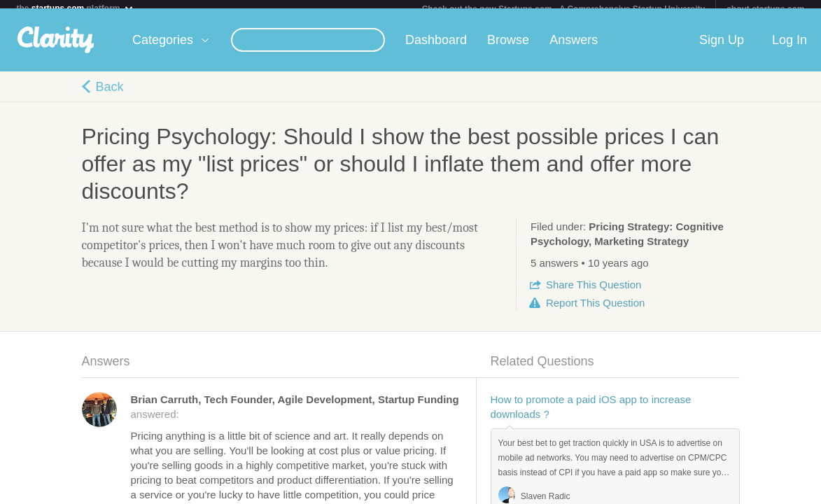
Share (594, 293)
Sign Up (722, 48)
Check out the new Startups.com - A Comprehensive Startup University (564, 9)
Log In (790, 48)
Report (595, 311)
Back (110, 95)
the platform (75, 8)
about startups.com (765, 9)
